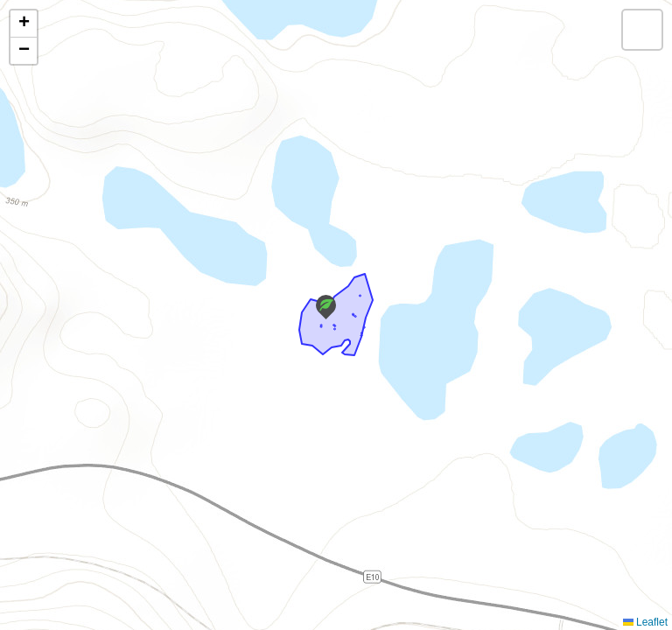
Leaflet (645, 622)
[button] (326, 307)
